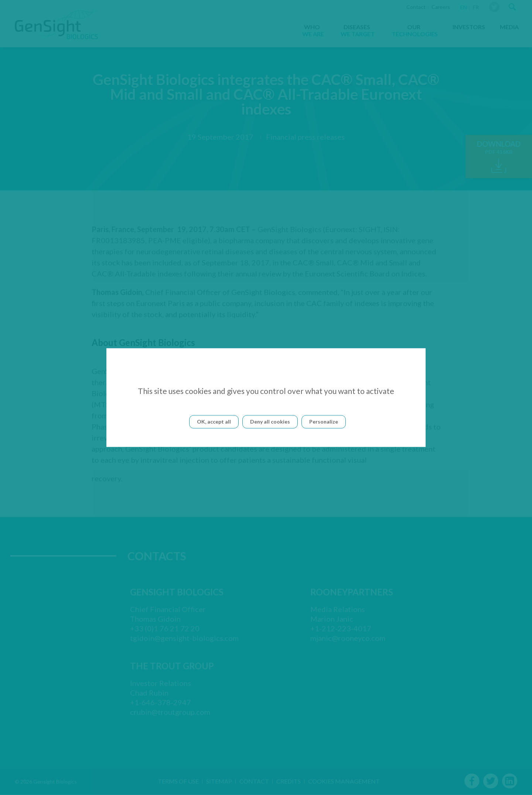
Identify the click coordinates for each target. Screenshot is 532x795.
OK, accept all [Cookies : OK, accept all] (214, 422)
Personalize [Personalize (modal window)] (324, 422)
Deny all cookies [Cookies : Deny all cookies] (270, 422)
